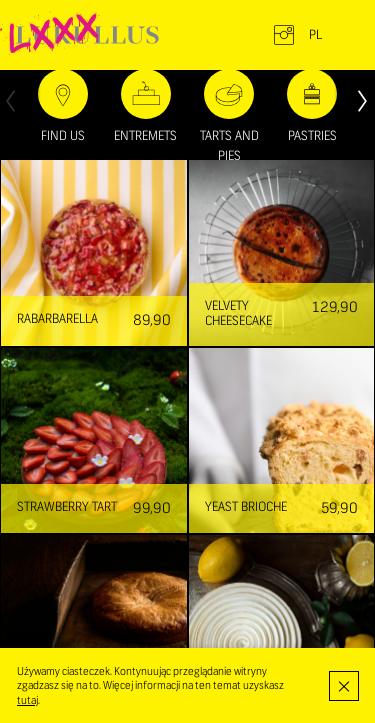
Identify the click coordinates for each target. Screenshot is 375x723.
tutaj (27, 700)
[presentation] (10, 99)
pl (315, 35)
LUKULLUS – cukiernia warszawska (87, 35)
